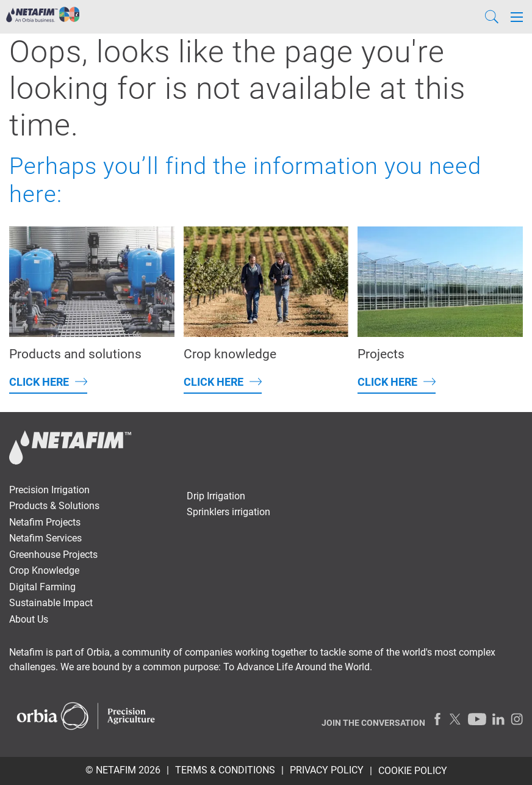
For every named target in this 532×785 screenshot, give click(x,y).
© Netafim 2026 (123, 770)
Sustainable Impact (51, 603)
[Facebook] (437, 719)
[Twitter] (456, 719)
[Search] (492, 17)
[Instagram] (517, 719)
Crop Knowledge (44, 570)
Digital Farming (42, 587)
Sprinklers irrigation (228, 512)
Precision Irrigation (49, 490)
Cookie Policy (413, 771)
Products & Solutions (54, 506)
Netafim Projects (45, 522)
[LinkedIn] (498, 719)
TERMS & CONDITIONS (225, 770)
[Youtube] (477, 719)
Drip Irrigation (216, 496)
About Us (29, 619)
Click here (39, 382)
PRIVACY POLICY (327, 770)
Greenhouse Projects (53, 555)
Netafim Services (45, 538)
